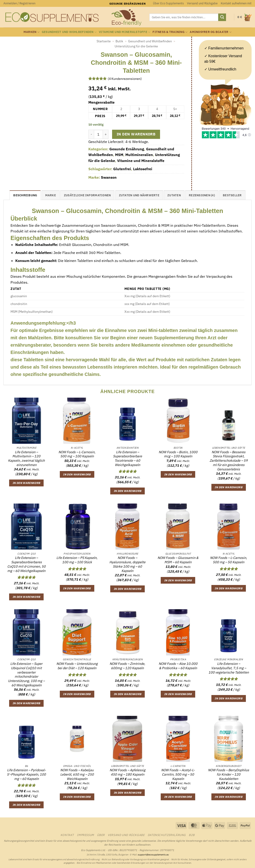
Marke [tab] (51, 195)
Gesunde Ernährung (127, 149)
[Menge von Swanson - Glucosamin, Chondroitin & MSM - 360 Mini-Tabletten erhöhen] (106, 134)
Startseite (104, 41)
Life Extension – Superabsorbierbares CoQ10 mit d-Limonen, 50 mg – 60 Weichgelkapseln (26, 564)
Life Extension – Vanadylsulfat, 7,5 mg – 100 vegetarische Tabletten (229, 668)
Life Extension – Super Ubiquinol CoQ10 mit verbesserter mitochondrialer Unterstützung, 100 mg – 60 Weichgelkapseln (26, 674)
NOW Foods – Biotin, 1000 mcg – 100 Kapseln (178, 454)
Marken (32, 32)
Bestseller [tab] (232, 195)
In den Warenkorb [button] (26, 483)
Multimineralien (139, 155)
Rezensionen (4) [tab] (202, 195)
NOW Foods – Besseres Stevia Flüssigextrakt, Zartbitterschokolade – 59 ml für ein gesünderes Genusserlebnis (229, 461)
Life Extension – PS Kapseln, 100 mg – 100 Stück (77, 560)
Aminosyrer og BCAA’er (211, 32)
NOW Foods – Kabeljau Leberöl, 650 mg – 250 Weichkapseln (77, 774)
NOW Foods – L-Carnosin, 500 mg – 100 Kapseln (77, 454)
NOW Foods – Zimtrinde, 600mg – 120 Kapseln (127, 666)
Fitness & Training (170, 32)
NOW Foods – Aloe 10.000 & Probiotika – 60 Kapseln (178, 666)
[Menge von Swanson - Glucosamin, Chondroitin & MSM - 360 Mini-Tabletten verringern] (91, 134)
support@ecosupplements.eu (153, 855)
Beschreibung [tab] (25, 195)
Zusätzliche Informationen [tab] (87, 195)
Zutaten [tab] (174, 195)
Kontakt (67, 835)
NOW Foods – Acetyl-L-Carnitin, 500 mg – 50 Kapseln (178, 774)
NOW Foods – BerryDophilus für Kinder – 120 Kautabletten (229, 774)
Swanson (109, 177)
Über (101, 835)
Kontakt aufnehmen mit (236, 3)
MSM (119, 155)
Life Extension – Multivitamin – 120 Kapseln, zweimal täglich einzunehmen (26, 458)
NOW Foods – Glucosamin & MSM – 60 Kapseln (178, 560)
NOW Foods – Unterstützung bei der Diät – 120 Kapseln (77, 666)
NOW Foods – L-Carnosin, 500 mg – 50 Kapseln (229, 560)
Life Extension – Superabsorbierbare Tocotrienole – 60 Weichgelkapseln (127, 458)
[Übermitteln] (222, 17)
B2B (192, 835)
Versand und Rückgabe (202, 3)
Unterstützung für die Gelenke (136, 46)
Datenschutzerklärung (167, 835)
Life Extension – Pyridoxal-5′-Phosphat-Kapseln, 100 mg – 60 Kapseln (26, 774)
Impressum (85, 835)
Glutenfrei (122, 169)
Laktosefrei (143, 169)
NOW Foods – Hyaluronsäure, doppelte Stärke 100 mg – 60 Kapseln (127, 564)
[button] (19, 3)
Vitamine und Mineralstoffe (125, 32)
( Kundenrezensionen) (125, 78)
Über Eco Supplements (168, 3)
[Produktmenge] (98, 134)
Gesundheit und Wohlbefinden (69, 32)
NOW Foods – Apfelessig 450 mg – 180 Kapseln (127, 772)
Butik (119, 41)
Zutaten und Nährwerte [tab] (139, 195)
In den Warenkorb (136, 134)
